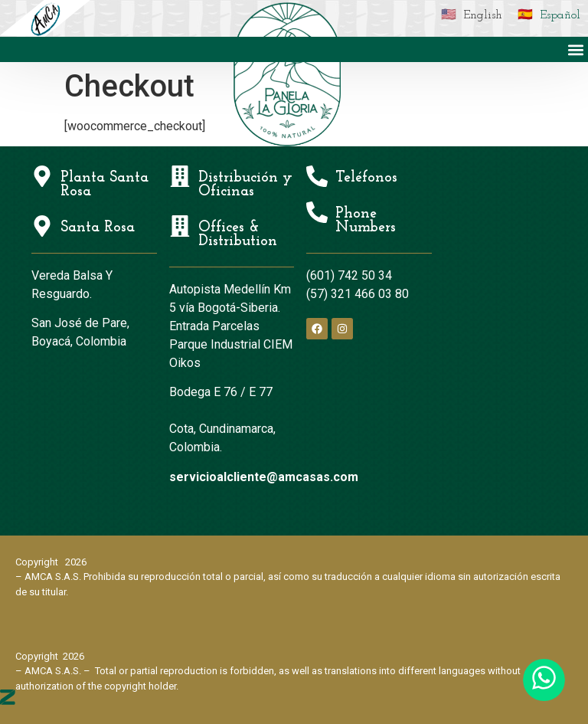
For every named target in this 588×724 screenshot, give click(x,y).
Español (560, 15)
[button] (575, 49)
